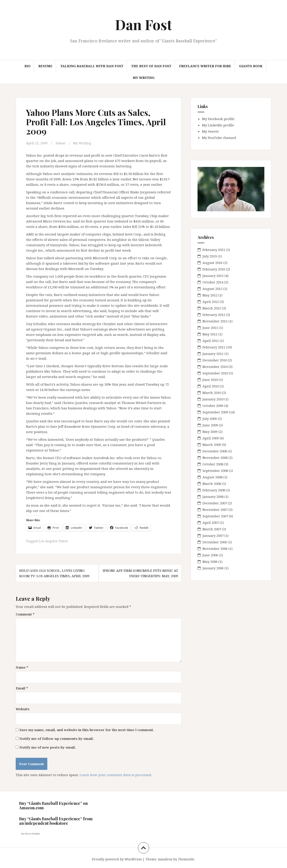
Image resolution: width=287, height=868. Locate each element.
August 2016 (212, 263)
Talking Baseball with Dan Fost (92, 66)
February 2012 (214, 315)
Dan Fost (143, 24)
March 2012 (212, 308)
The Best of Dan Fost (151, 66)
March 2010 (212, 393)
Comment (25, 614)
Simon (61, 143)
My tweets (210, 131)
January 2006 (213, 568)
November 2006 (215, 548)
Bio (27, 66)
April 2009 (211, 438)
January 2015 (213, 276)
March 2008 (212, 484)
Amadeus (165, 859)
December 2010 (215, 360)
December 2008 (215, 451)
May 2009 (210, 432)
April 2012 (211, 302)
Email (22, 688)
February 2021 (214, 250)
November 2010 (215, 367)
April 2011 (211, 341)
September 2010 (215, 373)
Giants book (251, 66)
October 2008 (213, 464)
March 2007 (212, 529)
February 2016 (214, 269)
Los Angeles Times (54, 541)
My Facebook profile (218, 119)
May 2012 (210, 295)
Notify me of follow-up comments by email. (57, 738)
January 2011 (213, 354)
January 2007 (213, 535)
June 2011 (210, 328)
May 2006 (210, 561)
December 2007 (215, 503)
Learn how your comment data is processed (115, 774)
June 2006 (210, 555)
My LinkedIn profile (218, 125)
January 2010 (213, 399)
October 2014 (213, 282)
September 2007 (215, 516)
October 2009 (213, 406)
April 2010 (211, 386)
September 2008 (215, 471)
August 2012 (212, 289)
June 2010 (210, 380)
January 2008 (213, 497)
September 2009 (215, 412)
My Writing (144, 78)
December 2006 (215, 542)
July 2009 (210, 419)
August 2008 (212, 477)
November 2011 (215, 321)
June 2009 (210, 425)
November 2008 (215, 458)
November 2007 (215, 510)
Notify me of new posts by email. (48, 747)
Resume (45, 66)
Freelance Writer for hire (205, 66)
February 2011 (214, 347)
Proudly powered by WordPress (117, 859)
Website (23, 708)
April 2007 (211, 523)
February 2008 (214, 490)
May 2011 (210, 334)
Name (22, 667)
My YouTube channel (219, 138)
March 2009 (212, 445)
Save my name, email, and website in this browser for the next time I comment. (87, 729)
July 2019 (210, 256)
